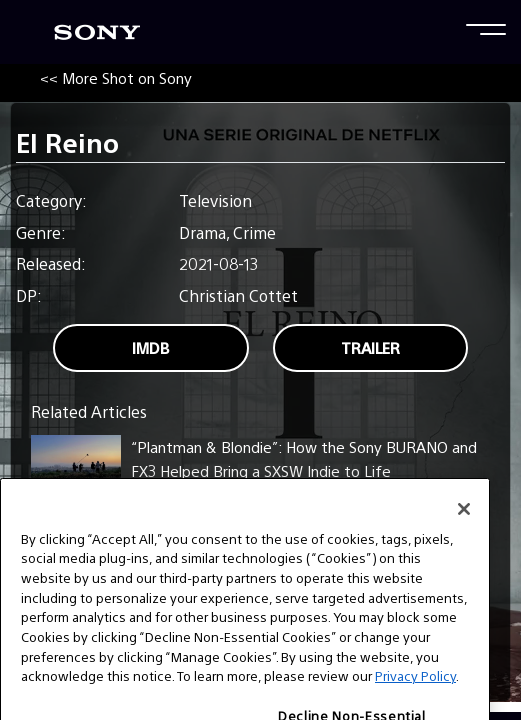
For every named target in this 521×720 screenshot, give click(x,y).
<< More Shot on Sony (116, 77)
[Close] (464, 522)
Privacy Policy (415, 689)
